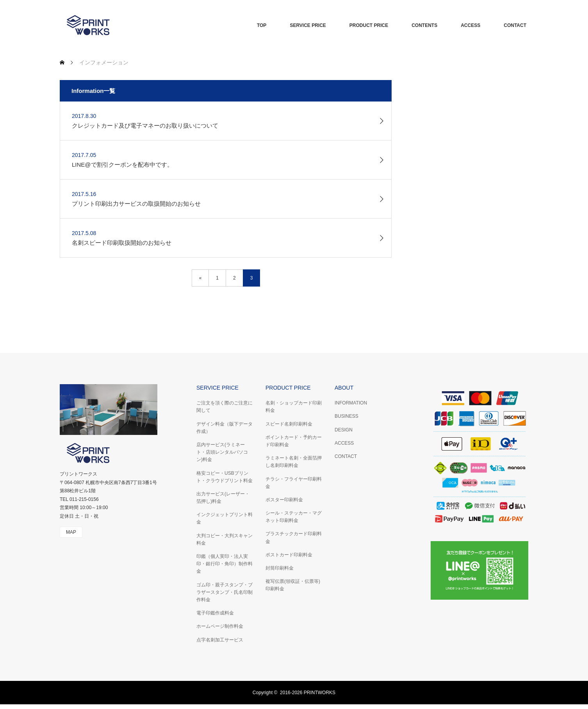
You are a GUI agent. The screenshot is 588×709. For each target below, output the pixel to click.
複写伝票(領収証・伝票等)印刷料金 (293, 585)
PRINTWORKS (320, 693)
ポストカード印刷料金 (289, 555)
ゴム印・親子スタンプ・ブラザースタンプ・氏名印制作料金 (225, 592)
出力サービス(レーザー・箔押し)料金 (223, 498)
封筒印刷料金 (280, 568)
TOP (262, 25)
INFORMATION (351, 403)
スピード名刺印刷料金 (289, 424)
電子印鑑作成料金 (215, 613)
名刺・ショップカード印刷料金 (294, 407)
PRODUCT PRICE (369, 25)
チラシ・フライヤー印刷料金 (294, 483)
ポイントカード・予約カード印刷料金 (294, 441)
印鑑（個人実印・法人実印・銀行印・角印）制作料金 (225, 564)
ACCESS (470, 25)
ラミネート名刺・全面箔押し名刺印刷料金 (294, 462)
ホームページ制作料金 (220, 626)
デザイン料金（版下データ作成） (225, 428)
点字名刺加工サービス (220, 640)
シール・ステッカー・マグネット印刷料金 (294, 517)
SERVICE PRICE (308, 25)
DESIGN (344, 430)
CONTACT (515, 25)
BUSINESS (347, 416)
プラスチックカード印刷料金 (294, 537)
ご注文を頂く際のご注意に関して (225, 407)
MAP (71, 532)
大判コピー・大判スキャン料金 (225, 539)
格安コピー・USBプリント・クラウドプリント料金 (225, 477)
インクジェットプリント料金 (225, 518)
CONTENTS (424, 25)
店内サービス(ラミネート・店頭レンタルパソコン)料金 (222, 452)
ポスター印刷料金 (284, 500)
